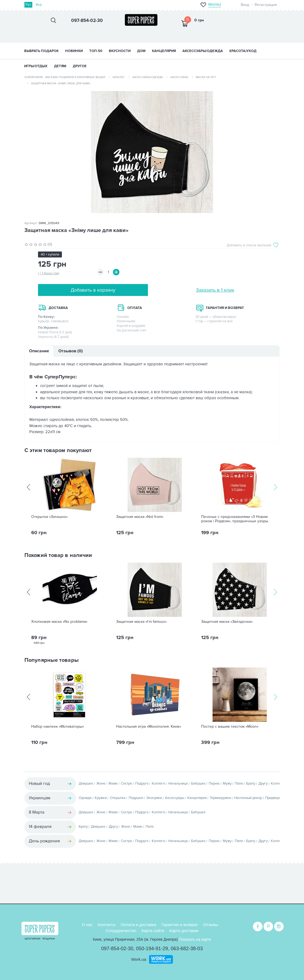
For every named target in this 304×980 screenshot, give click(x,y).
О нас (87, 925)
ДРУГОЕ (80, 66)
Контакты (107, 925)
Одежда (85, 798)
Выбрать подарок (41, 51)
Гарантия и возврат (180, 925)
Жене (101, 784)
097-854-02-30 (117, 949)
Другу (263, 784)
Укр (39, 5)
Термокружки (220, 798)
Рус (28, 5)
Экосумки (154, 798)
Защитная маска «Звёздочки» (227, 622)
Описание (39, 351)
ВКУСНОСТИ (120, 51)
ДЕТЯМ (60, 66)
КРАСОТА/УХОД (243, 51)
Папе (239, 784)
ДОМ (141, 51)
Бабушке (198, 784)
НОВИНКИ (74, 51)
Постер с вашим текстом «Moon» (230, 727)
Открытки (118, 798)
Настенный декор (248, 798)
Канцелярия (197, 798)
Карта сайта (153, 931)
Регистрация (266, 5)
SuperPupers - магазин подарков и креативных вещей (65, 77)
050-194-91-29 (152, 949)
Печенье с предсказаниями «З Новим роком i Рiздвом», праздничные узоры (235, 519)
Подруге (142, 784)
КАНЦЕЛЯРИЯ (164, 51)
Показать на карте (195, 939)
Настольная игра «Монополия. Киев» (149, 727)
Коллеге (158, 784)
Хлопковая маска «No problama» (59, 622)
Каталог (119, 77)
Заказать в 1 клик (215, 290)
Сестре (126, 784)
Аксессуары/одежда (148, 77)
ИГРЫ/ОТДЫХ (36, 66)
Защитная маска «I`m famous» (141, 622)
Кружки (101, 798)
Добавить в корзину (93, 290)
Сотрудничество (121, 931)
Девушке (86, 784)
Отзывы (211, 925)
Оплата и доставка (138, 925)
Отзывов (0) (71, 351)
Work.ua (139, 959)
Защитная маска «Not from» (140, 517)
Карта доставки (184, 931)
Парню (214, 784)
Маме (113, 784)
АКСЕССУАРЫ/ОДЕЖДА (203, 51)
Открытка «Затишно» (49, 517)
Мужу (227, 784)
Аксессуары (179, 77)
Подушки (136, 798)
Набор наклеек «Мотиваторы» (58, 727)
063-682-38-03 (187, 949)
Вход (245, 5)
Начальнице (178, 784)
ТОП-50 (96, 51)
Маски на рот (206, 77)
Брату (251, 784)
